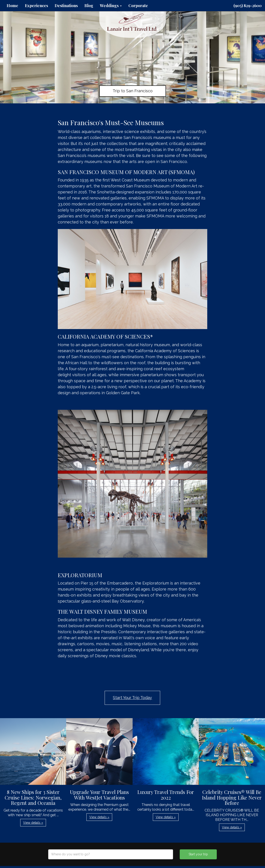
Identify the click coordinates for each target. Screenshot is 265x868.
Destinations (66, 6)
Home (12, 6)
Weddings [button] (111, 6)
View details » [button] (33, 823)
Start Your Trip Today (132, 698)
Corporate (138, 6)
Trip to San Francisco (133, 91)
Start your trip (198, 854)
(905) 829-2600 (248, 6)
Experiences (36, 6)
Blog (89, 6)
